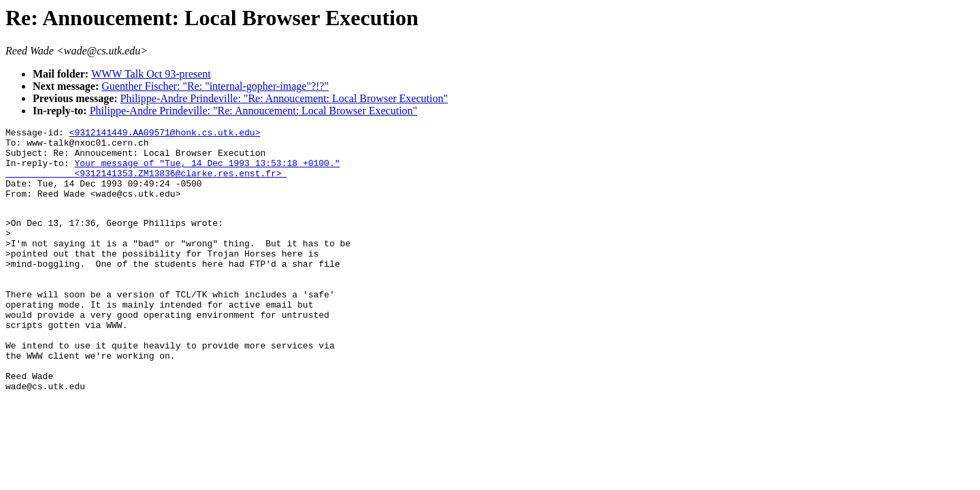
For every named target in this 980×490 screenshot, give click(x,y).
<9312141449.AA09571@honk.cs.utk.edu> (165, 134)
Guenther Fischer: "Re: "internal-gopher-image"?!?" (215, 86)
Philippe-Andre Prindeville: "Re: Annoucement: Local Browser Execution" (284, 98)
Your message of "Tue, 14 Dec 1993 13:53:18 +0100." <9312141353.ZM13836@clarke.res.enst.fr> (173, 177)
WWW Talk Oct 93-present (151, 74)
